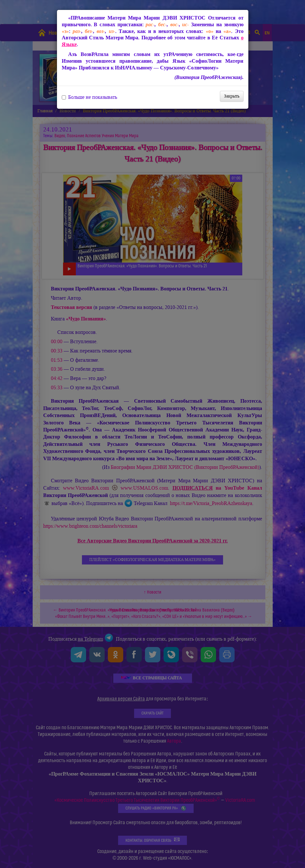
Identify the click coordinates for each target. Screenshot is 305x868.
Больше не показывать (89, 97)
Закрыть (232, 96)
